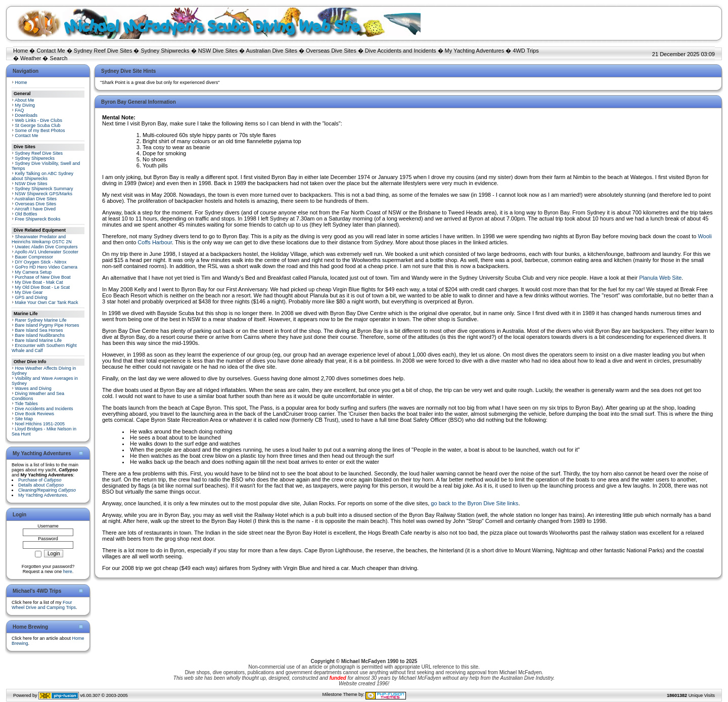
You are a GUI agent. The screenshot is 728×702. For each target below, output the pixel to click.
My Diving (25, 105)
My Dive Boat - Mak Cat (39, 282)
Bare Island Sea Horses (39, 330)
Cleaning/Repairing (47, 490)
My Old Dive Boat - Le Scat (43, 287)
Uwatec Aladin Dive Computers (47, 247)
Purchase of (40, 480)
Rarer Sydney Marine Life (41, 320)
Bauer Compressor (34, 257)
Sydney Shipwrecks (165, 51)
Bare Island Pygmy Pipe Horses (47, 325)
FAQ (20, 110)
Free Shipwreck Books (38, 219)
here (68, 572)
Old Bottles (26, 214)
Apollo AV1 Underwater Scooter (47, 252)
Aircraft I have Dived (35, 209)
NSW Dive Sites (218, 51)
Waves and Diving (33, 388)
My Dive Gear (29, 292)
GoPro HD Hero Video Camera (46, 267)
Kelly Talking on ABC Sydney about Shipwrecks (42, 176)
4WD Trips (526, 51)
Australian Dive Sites (271, 51)
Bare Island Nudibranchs (40, 335)
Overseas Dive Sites (331, 51)
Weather (31, 58)
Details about (41, 485)
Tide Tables (26, 404)
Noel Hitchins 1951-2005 (40, 424)
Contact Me (51, 51)
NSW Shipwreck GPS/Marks (44, 194)
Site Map (24, 419)
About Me (25, 100)
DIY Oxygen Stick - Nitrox (41, 262)
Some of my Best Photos (40, 130)
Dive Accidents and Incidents (401, 51)
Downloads (27, 115)
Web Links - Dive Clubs (39, 120)
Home (20, 51)
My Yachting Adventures (475, 51)
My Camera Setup (34, 272)
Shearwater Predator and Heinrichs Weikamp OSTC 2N (42, 239)
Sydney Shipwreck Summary (44, 189)
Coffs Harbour (155, 242)
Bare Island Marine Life (39, 340)
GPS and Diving (31, 297)
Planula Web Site (660, 278)
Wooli (704, 236)
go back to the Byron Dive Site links (474, 503)
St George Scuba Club (38, 125)
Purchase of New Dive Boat (43, 277)
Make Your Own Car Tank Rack (47, 302)
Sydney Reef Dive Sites (103, 51)
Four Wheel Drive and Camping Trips (44, 605)
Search (59, 58)
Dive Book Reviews (35, 414)
